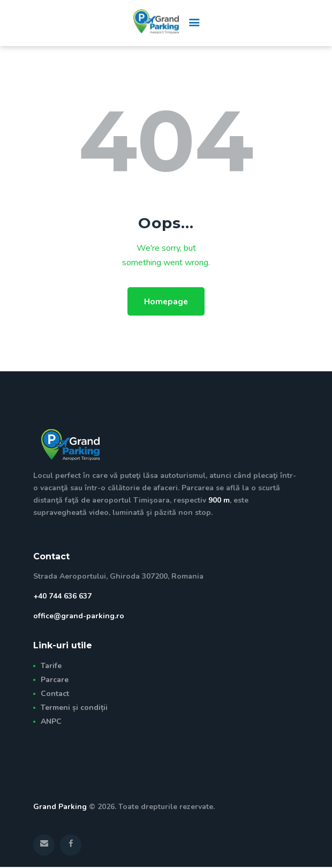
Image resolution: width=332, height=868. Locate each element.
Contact (55, 695)
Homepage (166, 302)
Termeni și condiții (74, 708)
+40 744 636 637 (62, 597)
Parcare (55, 681)
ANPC (51, 722)
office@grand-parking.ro (79, 617)
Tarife (51, 667)
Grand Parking (60, 808)
